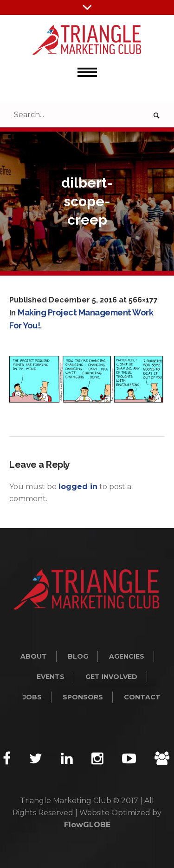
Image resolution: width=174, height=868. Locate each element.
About (34, 656)
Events (51, 677)
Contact (142, 697)
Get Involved (111, 677)
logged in (78, 487)
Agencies (127, 656)
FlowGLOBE (87, 825)
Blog (78, 656)
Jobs (32, 697)
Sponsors (83, 697)
